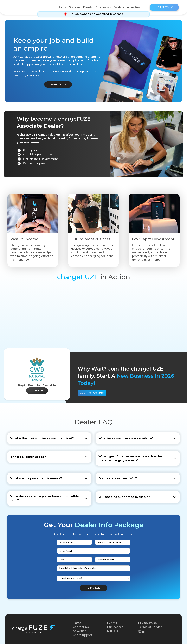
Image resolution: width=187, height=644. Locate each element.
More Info (37, 391)
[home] (28, 7)
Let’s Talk (164, 7)
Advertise (133, 7)
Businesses (103, 7)
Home (62, 7)
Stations (75, 7)
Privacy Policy (148, 623)
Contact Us (81, 627)
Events (88, 7)
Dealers (119, 7)
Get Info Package (92, 393)
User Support (83, 635)
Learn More (58, 84)
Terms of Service (150, 627)
